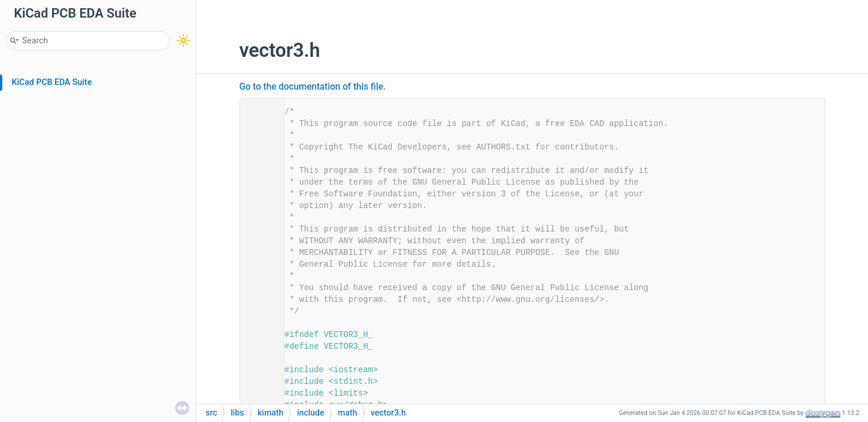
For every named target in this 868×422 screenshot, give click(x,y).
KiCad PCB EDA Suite (52, 82)
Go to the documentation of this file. (313, 87)
